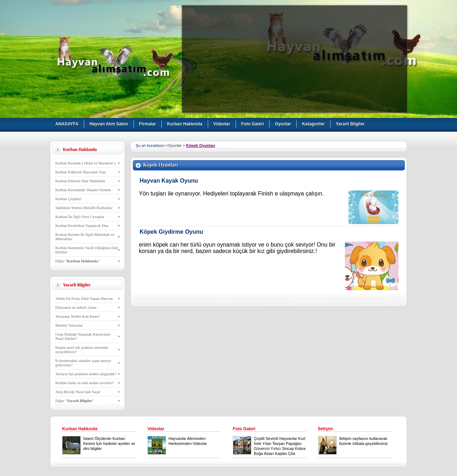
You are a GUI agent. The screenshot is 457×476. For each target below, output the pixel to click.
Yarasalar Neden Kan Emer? (78, 316)
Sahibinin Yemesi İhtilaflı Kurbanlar (84, 208)
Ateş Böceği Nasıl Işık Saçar (78, 392)
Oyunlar (283, 124)
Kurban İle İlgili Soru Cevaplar (80, 217)
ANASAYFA (67, 124)
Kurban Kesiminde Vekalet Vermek (83, 190)
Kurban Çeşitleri (68, 199)
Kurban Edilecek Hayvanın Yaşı (81, 172)
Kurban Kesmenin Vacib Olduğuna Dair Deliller (87, 250)
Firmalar (148, 124)
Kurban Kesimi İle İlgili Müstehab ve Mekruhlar (85, 237)
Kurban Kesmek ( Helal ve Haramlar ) (86, 163)
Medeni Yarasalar (69, 325)
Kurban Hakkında (185, 124)
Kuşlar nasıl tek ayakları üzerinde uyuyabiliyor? (82, 349)
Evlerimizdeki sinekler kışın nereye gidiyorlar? (83, 363)
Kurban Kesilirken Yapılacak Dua (82, 225)
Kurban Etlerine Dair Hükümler (80, 181)
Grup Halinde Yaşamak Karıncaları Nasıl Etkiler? (83, 336)
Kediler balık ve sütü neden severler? (84, 383)
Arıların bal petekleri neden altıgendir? (86, 374)
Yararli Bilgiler (350, 124)
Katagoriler (313, 124)
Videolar (222, 124)
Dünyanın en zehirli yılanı (76, 307)
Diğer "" (77, 261)
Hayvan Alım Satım (109, 124)
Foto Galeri (253, 124)
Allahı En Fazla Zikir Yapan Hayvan (84, 298)
